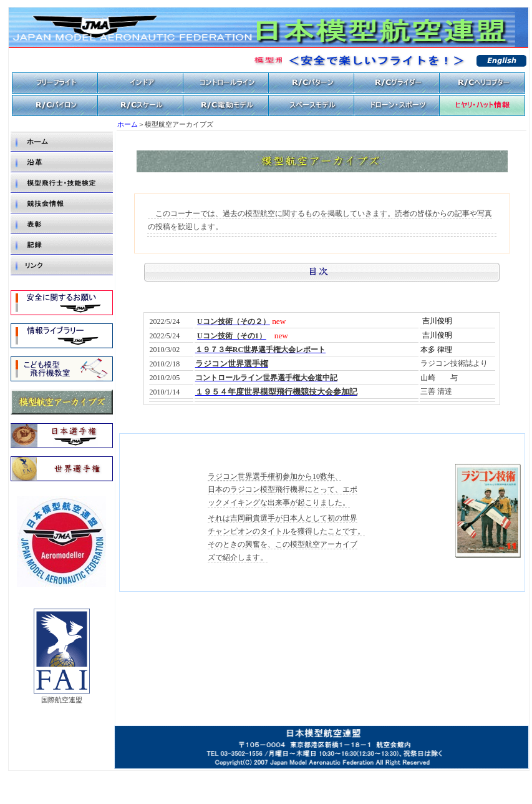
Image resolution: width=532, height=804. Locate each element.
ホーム (128, 125)
